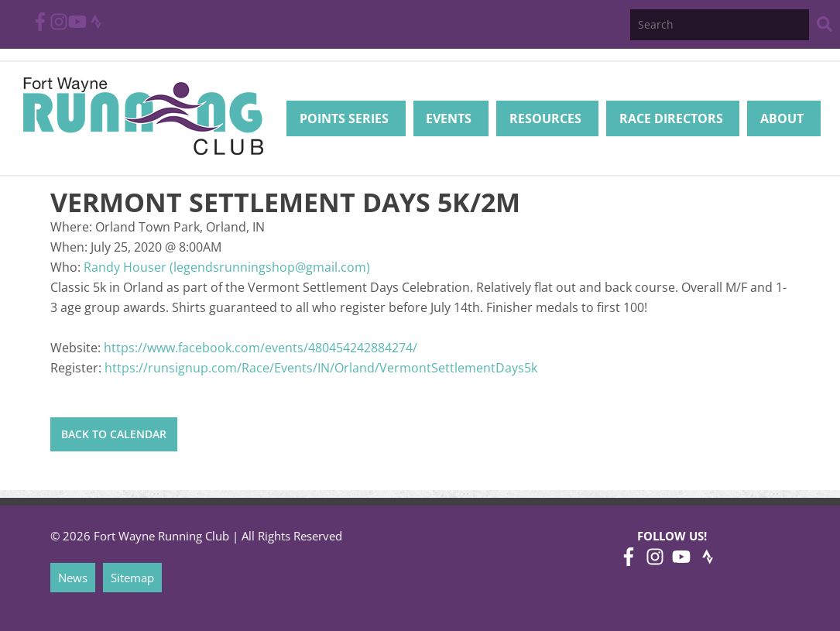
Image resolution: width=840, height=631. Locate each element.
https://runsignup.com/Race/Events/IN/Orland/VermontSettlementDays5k (321, 368)
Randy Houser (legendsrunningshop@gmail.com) (227, 267)
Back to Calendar (114, 434)
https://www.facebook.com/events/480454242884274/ (261, 348)
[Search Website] (825, 27)
